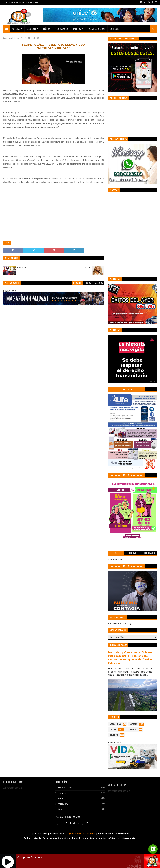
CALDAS (113, 730)
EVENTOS (77, 29)
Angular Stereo (66, 788)
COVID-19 (114, 735)
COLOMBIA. (132, 730)
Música (47, 29)
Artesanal (63, 804)
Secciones (32, 29)
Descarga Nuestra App (17, 2)
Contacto (115, 29)
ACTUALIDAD (115, 724)
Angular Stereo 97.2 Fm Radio (81, 833)
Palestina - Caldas (96, 29)
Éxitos (61, 810)
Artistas (62, 799)
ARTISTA (133, 724)
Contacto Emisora (32, 2)
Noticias (16, 29)
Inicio (5, 2)
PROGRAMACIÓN (62, 29)
